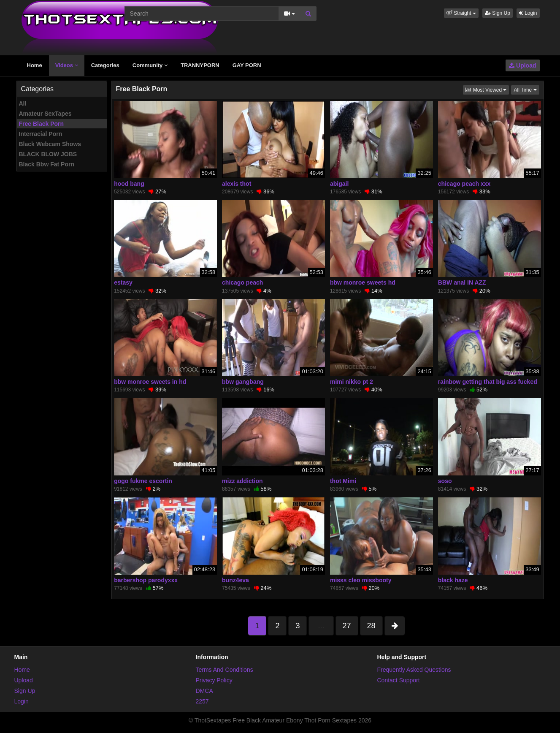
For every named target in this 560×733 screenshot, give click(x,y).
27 (347, 626)
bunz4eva (235, 580)
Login (528, 13)
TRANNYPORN (200, 65)
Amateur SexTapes (45, 114)
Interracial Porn (41, 134)
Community (150, 65)
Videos (67, 65)
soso (445, 481)
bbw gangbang (243, 382)
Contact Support (399, 680)
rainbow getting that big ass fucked (488, 382)
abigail (339, 184)
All (23, 103)
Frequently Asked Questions (414, 670)
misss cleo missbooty (361, 580)
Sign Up (498, 13)
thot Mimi (343, 481)
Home (35, 65)
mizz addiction (242, 481)
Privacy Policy (214, 680)
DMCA (204, 691)
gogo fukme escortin (143, 481)
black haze (453, 580)
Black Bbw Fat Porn (47, 164)
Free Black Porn (42, 124)
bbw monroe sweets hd (363, 282)
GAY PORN (247, 65)
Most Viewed (487, 89)
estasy (123, 282)
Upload (522, 65)
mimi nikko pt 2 (352, 382)
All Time (526, 89)
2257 (202, 701)
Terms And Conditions (225, 670)
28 (371, 626)
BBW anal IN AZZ (462, 282)
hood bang (129, 184)
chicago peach (242, 282)
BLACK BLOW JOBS (48, 154)
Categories (105, 65)
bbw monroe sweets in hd (150, 382)
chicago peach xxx (464, 184)
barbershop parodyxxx (146, 580)
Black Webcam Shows (50, 144)
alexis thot (237, 184)
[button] (461, 13)
